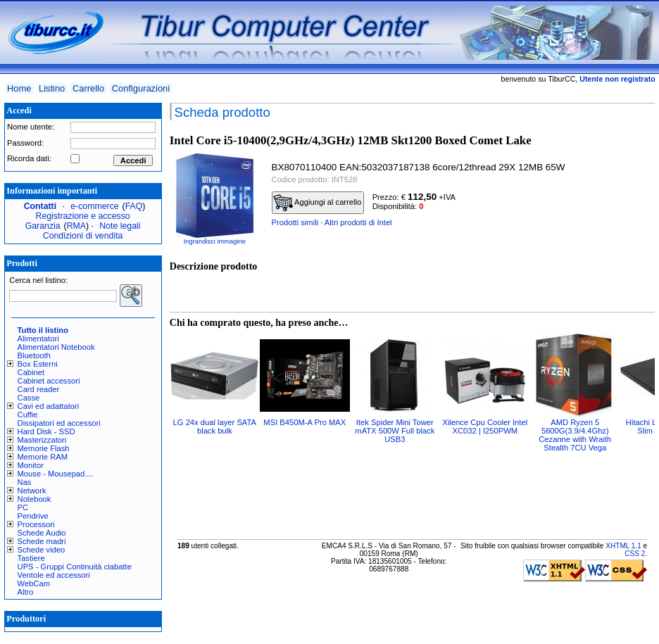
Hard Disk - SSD (46, 431)
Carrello (88, 88)
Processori (36, 524)
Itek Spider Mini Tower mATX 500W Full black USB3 (395, 431)
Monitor (31, 465)
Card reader (39, 389)
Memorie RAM (43, 457)
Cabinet (31, 372)
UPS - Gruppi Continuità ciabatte (75, 567)
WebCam (34, 583)
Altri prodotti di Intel (358, 222)
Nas (25, 482)
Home (19, 88)
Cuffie (28, 415)
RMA (76, 226)
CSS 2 (635, 554)
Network (32, 491)
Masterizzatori (42, 440)
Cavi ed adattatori (49, 406)
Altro (26, 592)
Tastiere (31, 558)
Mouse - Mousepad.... (56, 474)
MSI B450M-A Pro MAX (305, 422)
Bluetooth (34, 355)
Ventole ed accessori (54, 575)
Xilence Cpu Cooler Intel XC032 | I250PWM (485, 427)
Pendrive (33, 516)
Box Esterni (38, 364)
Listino (52, 88)
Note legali (120, 226)
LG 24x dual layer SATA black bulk (215, 427)
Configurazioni (141, 88)
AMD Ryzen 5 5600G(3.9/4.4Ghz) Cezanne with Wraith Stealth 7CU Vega (575, 435)
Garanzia (43, 226)
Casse (29, 398)
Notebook (34, 499)
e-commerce (94, 206)
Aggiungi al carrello (318, 203)
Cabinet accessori (49, 381)
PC (23, 507)
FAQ (134, 206)
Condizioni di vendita (83, 236)
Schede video (42, 550)
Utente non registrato (617, 79)
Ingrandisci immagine (215, 241)
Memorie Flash (44, 448)
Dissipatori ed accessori (59, 423)
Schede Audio (42, 533)
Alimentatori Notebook (56, 347)
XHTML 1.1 (623, 546)
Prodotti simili (295, 222)
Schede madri (42, 541)
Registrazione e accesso (83, 216)
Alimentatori (38, 339)
